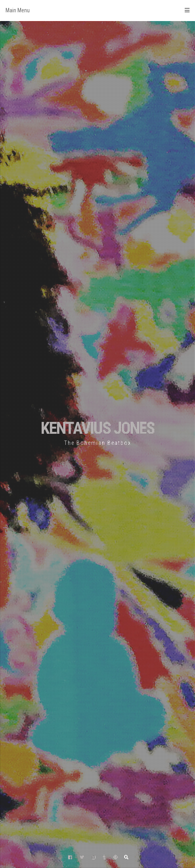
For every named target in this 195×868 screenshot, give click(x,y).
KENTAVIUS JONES (98, 428)
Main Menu (97, 10)
